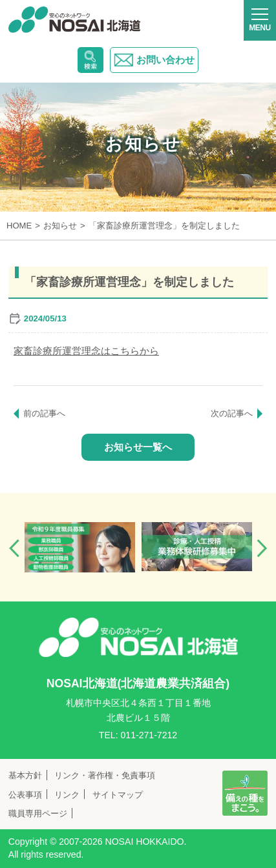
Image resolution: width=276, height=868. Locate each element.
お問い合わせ (154, 60)
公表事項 (25, 795)
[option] (80, 547)
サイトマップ (118, 795)
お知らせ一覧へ (138, 447)
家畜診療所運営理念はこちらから (86, 351)
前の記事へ (44, 413)
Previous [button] (14, 548)
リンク (67, 795)
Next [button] (262, 548)
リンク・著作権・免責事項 (105, 775)
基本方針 (25, 775)
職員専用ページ (38, 813)
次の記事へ (232, 413)
